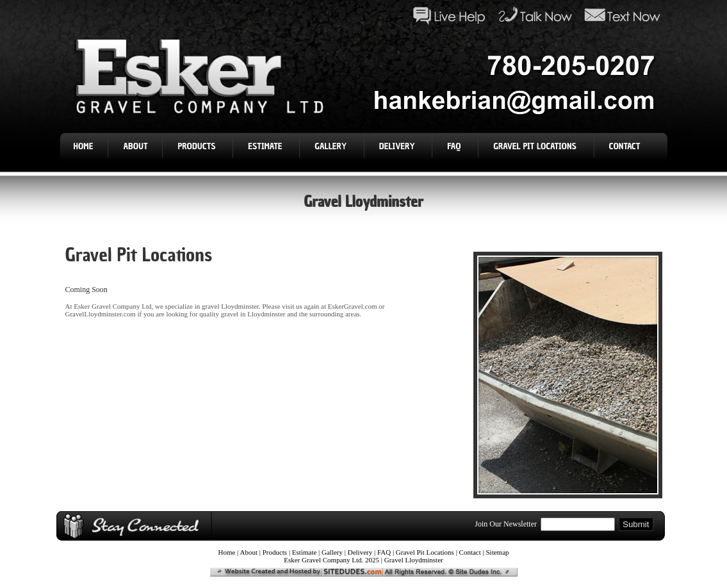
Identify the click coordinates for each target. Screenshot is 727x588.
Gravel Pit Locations (536, 146)
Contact (626, 146)
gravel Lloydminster (230, 306)
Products (198, 146)
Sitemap (498, 552)
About (135, 146)
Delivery (398, 146)
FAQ (455, 146)
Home (84, 146)
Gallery (331, 146)
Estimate (266, 146)
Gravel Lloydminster (414, 560)
